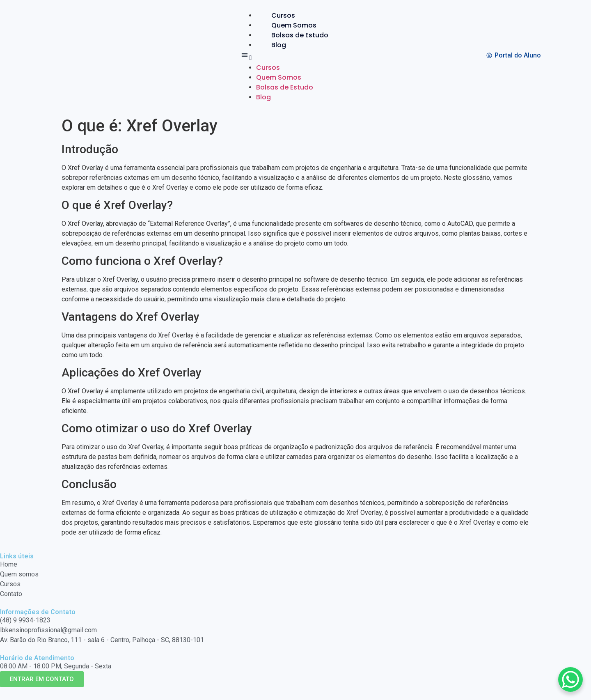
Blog (279, 45)
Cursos (283, 15)
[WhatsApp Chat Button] (570, 679)
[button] (292, 56)
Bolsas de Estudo (300, 35)
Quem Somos (294, 25)
